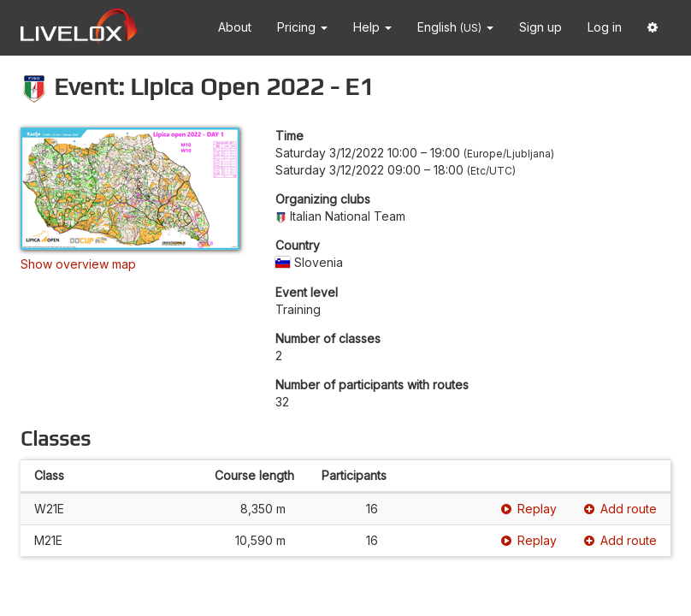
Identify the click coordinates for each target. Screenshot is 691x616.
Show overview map (78, 264)
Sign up (540, 27)
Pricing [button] (302, 27)
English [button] (455, 27)
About (235, 27)
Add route (620, 509)
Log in (605, 27)
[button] (653, 28)
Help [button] (372, 27)
